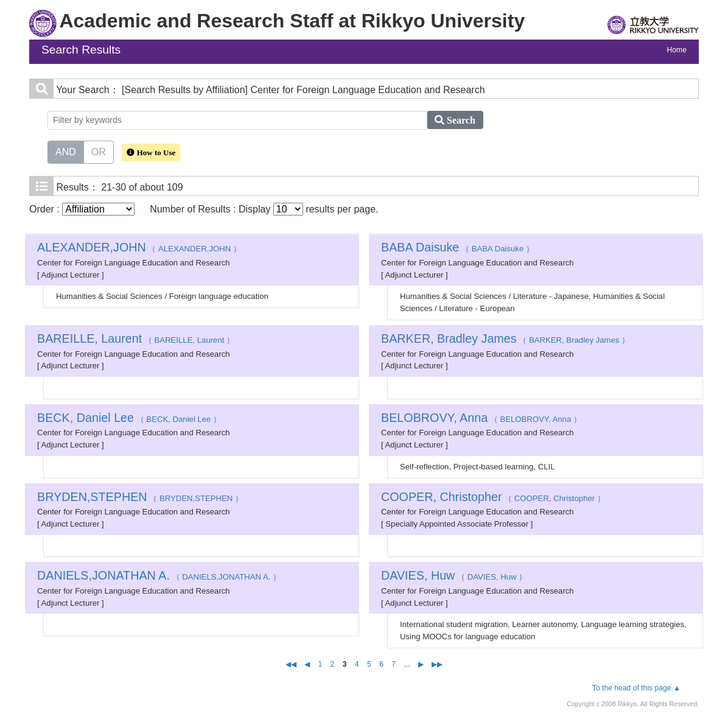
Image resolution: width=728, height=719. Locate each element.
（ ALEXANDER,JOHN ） (139, 249)
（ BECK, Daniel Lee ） (129, 419)
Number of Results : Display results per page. (264, 209)
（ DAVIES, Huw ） (454, 577)
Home (677, 50)
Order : (82, 209)
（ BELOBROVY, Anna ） (481, 419)
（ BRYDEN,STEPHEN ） (140, 498)
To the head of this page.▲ (636, 688)
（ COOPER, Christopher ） (493, 498)
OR (99, 151)
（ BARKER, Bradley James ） (505, 340)
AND (66, 151)
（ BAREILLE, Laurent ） (136, 340)
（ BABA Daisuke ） (457, 249)
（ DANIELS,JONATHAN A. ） (159, 577)
